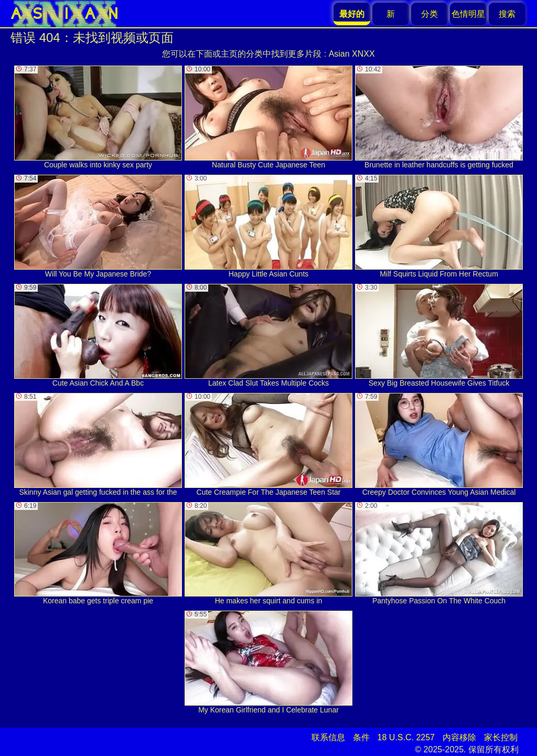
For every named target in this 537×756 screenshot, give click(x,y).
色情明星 (468, 14)
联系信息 (328, 737)
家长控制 (501, 737)
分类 (429, 14)
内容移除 (459, 737)
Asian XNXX (352, 54)
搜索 (507, 14)
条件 (361, 737)
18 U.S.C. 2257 (406, 737)
